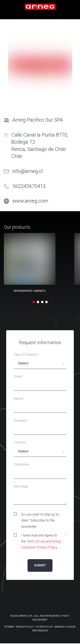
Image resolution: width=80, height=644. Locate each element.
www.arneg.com (30, 201)
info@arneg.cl (28, 171)
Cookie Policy (44, 627)
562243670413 (29, 186)
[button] (34, 302)
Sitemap (9, 627)
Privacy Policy (25, 627)
